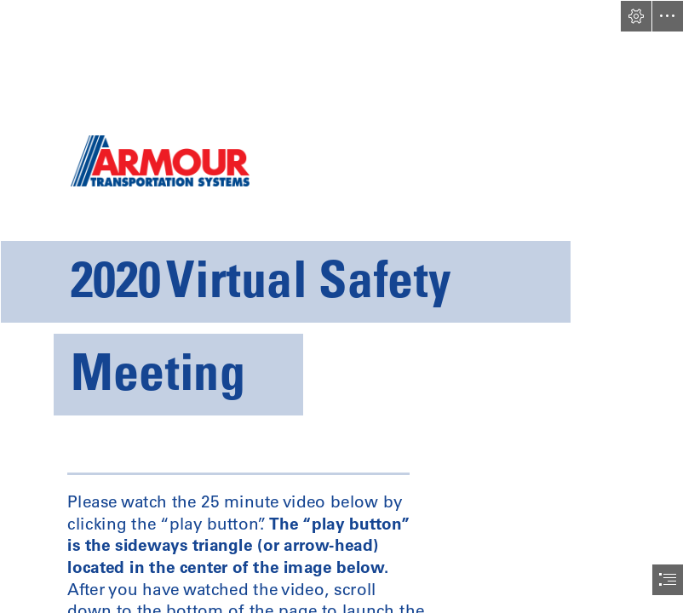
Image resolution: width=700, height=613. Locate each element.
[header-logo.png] (350, 218)
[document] (350, 306)
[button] (636, 16)
